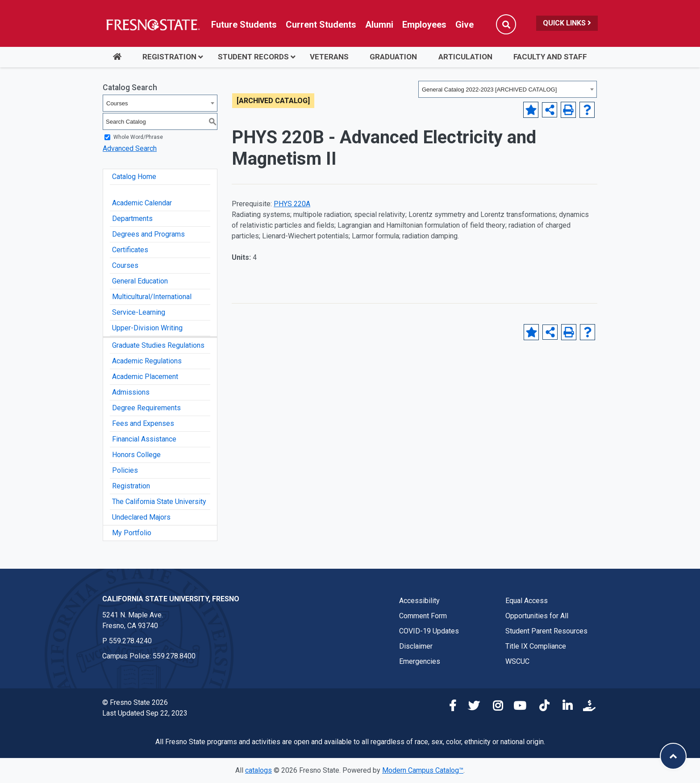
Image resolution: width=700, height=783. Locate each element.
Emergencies (420, 661)
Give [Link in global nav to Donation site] (465, 25)
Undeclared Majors (141, 517)
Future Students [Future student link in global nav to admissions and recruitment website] (244, 25)
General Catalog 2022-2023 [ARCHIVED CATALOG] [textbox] (489, 90)
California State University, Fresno (171, 599)
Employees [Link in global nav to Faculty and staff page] (424, 25)
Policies (125, 470)
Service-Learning (139, 312)
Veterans (329, 57)
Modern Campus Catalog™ (423, 770)
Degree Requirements (146, 408)
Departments (132, 219)
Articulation (465, 57)
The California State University (159, 502)
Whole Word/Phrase (138, 137)
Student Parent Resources (546, 631)
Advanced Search (130, 148)
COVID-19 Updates (429, 631)
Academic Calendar (142, 203)
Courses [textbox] (117, 103)
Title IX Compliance (536, 646)
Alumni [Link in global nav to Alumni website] (379, 25)
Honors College (136, 455)
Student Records (253, 57)
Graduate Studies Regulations (158, 345)
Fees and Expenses (143, 423)
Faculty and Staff (550, 57)
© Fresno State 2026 (135, 702)
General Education (140, 281)
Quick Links (567, 23)
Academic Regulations (147, 361)
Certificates (130, 250)
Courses (125, 265)
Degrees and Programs (148, 234)
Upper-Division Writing (147, 328)
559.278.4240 (130, 641)
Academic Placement (145, 377)
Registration (169, 57)
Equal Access (527, 601)
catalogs (258, 770)
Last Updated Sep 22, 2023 (145, 713)
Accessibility (419, 601)
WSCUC (517, 661)
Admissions (131, 392)
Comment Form (423, 616)
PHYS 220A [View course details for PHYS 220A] (292, 204)
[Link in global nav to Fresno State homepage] (152, 25)
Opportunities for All (537, 616)
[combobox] (508, 89)
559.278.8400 (174, 656)
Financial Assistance (144, 439)
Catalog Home (134, 177)
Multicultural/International (152, 297)
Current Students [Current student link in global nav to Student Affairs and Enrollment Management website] (321, 25)
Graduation (393, 57)
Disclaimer (416, 646)
